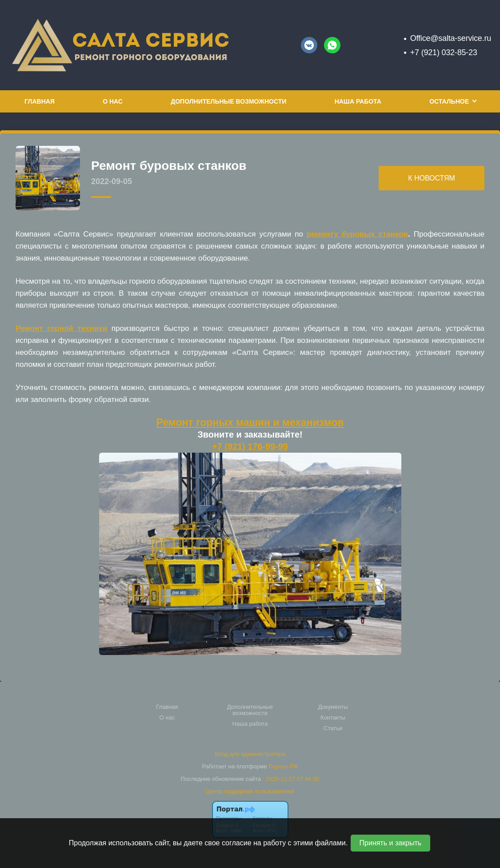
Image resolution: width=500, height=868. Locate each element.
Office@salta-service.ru (451, 38)
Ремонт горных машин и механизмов (250, 422)
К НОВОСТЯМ (432, 178)
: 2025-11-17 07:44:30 (291, 779)
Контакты (333, 718)
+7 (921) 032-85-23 (444, 52)
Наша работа (358, 101)
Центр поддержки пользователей (250, 791)
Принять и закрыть (391, 843)
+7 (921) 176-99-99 (250, 446)
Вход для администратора (250, 754)
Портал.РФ (283, 766)
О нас (113, 101)
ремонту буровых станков (357, 234)
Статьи (333, 728)
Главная (40, 101)
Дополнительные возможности (228, 101)
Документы (333, 707)
